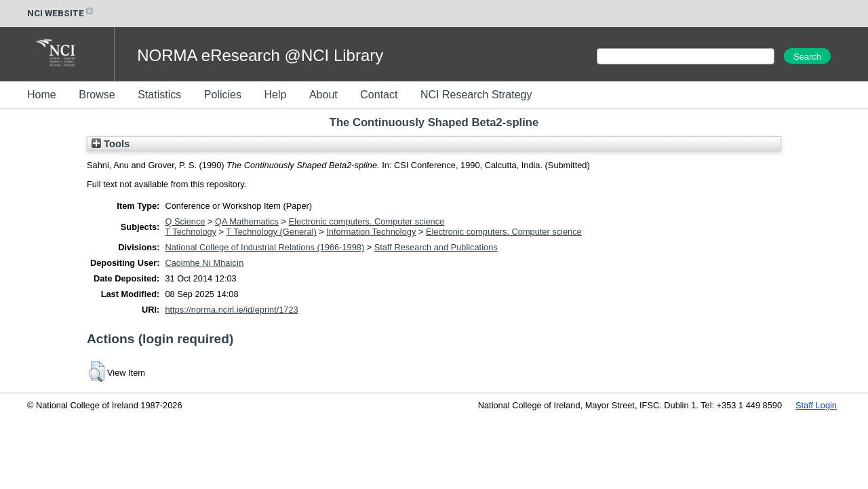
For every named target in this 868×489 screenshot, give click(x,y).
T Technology (191, 232)
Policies (223, 95)
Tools (111, 144)
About (323, 95)
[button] (97, 372)
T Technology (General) (271, 232)
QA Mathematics (247, 221)
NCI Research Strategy (476, 95)
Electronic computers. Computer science (367, 221)
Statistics (159, 95)
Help (275, 95)
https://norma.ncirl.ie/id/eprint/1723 (231, 310)
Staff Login (816, 405)
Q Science (185, 221)
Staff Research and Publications (436, 247)
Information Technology (371, 232)
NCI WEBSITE (61, 13)
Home (42, 95)
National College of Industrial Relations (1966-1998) (264, 247)
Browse (97, 95)
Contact (379, 95)
